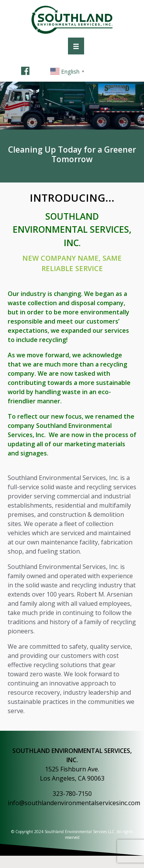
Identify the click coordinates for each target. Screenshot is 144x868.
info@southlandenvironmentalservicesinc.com (74, 803)
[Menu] (76, 46)
